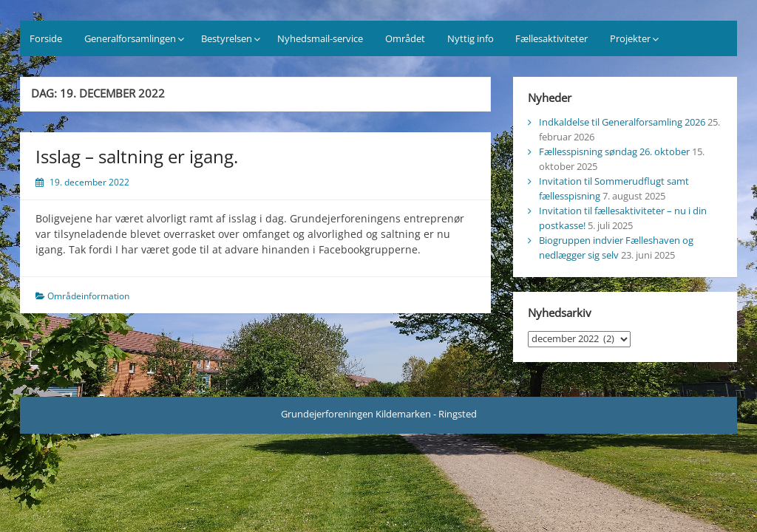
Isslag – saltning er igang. (137, 156)
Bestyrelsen (227, 38)
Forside (46, 38)
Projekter (630, 38)
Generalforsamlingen (130, 38)
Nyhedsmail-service (320, 38)
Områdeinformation (88, 296)
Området (405, 38)
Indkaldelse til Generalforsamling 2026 (622, 122)
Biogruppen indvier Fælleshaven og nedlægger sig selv (616, 248)
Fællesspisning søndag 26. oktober (614, 151)
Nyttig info (471, 38)
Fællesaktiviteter (551, 38)
